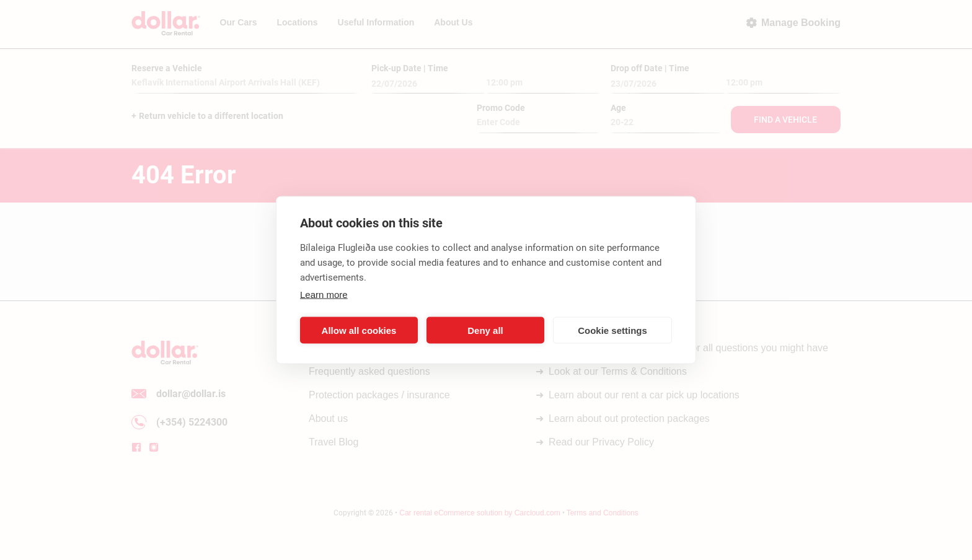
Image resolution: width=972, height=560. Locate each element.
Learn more (324, 295)
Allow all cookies (359, 330)
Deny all (485, 330)
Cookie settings (612, 330)
